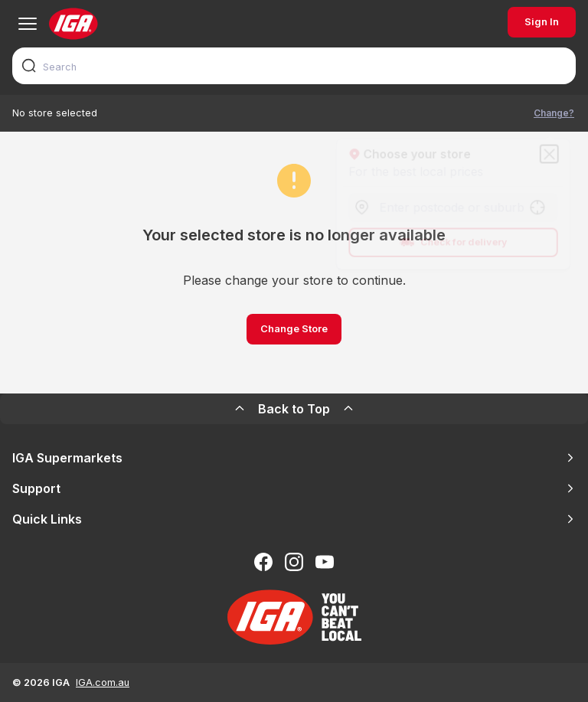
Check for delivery (454, 244)
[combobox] (294, 66)
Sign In (542, 22)
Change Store (294, 329)
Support (294, 488)
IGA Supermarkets (294, 458)
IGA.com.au (103, 682)
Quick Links (294, 519)
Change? (554, 113)
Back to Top (294, 409)
